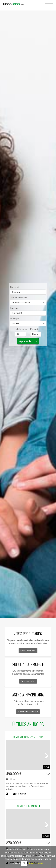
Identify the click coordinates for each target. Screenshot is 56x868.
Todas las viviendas (28, 303)
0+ (21, 334)
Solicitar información (28, 712)
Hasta (36, 334)
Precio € (34, 329)
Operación (15, 287)
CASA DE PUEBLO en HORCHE (28, 806)
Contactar (20, 794)
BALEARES (28, 313)
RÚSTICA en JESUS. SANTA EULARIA (28, 737)
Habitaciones (20, 329)
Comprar (28, 292)
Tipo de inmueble (19, 298)
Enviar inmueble (28, 651)
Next (46, 756)
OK (24, 863)
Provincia (15, 308)
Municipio (15, 319)
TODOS (28, 324)
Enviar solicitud (28, 681)
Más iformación (36, 863)
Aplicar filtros (28, 341)
